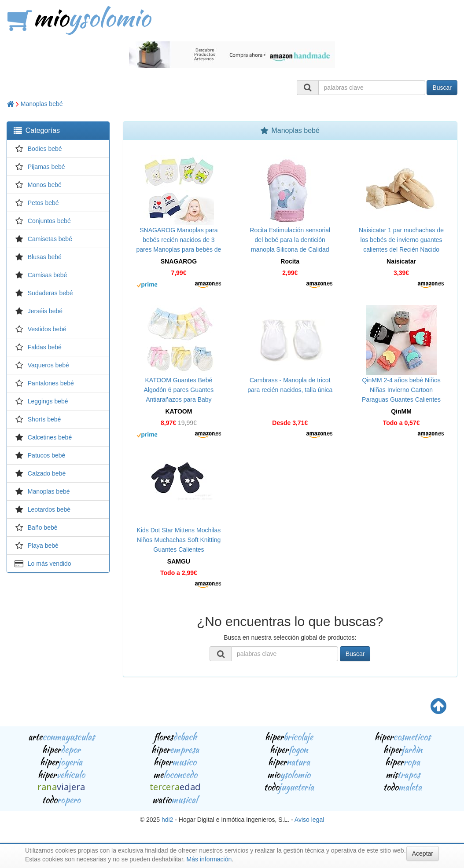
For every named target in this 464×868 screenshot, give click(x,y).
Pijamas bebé (46, 167)
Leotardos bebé (49, 509)
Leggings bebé (48, 401)
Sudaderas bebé (50, 293)
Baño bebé (43, 527)
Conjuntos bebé (49, 221)
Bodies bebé (45, 149)
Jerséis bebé (45, 311)
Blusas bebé (45, 257)
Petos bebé (43, 203)
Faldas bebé (45, 347)
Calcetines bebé (50, 437)
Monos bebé (45, 185)
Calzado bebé (47, 473)
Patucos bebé (47, 455)
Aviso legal (309, 820)
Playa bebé (43, 546)
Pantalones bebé (51, 383)
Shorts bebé (44, 419)
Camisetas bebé (50, 239)
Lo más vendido (50, 564)
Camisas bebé (48, 275)
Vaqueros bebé (48, 365)
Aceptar (423, 853)
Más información (209, 859)
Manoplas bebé (42, 104)
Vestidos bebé (47, 329)
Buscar (442, 88)
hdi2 (167, 820)
